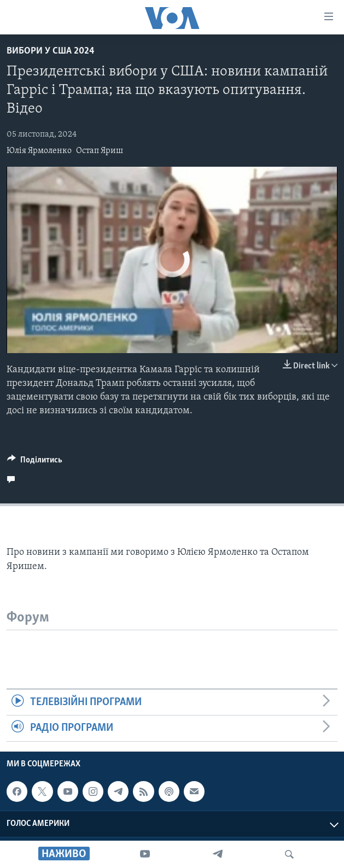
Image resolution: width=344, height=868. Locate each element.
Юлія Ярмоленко (39, 151)
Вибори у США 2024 (51, 51)
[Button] (35, 462)
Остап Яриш (100, 151)
